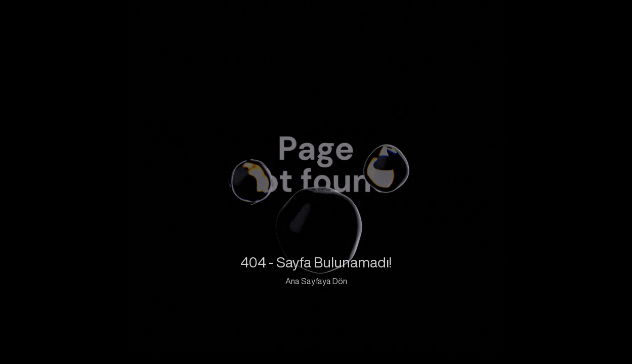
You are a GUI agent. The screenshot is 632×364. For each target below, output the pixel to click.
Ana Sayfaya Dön (316, 281)
